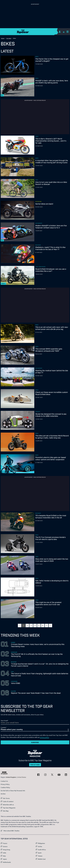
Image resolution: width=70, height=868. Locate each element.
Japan (5, 859)
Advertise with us (8, 805)
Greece (5, 846)
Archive (3, 794)
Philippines (41, 843)
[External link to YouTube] (59, 775)
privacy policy (44, 737)
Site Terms (6, 798)
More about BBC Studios (10, 831)
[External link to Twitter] (52, 775)
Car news (9, 38)
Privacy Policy (5, 784)
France (5, 843)
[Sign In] (60, 32)
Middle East (42, 859)
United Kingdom (11, 777)
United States (22, 777)
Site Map (6, 811)
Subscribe (35, 742)
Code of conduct (8, 801)
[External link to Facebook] (38, 775)
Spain (40, 853)
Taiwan (40, 856)
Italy (4, 856)
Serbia (40, 846)
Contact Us (4, 781)
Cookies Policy (5, 787)
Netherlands (7, 862)
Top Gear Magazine (9, 808)
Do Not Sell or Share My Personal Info (13, 791)
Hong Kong (6, 850)
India (4, 853)
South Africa (42, 850)
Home (3, 38)
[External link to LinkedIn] (66, 775)
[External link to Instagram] (45, 775)
